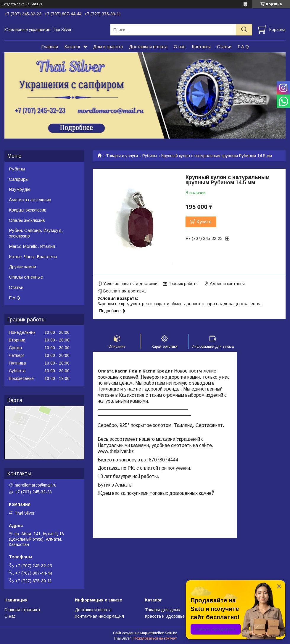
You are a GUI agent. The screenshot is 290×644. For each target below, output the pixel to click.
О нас (180, 47)
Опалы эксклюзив (27, 220)
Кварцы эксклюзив (28, 210)
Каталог (72, 47)
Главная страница (22, 610)
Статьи (224, 47)
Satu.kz (171, 633)
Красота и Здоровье (165, 616)
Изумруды (20, 189)
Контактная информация (99, 616)
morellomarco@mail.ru (36, 485)
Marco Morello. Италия (32, 246)
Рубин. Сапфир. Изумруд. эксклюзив (36, 233)
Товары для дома (163, 610)
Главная (50, 47)
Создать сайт (13, 4)
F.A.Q (243, 47)
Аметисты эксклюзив (30, 200)
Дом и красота (108, 47)
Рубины (150, 156)
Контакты (201, 47)
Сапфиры (19, 179)
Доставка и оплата (148, 47)
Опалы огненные (26, 277)
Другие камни (22, 267)
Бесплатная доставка (124, 291)
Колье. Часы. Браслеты (33, 257)
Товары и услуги (122, 156)
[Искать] (244, 30)
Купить (204, 222)
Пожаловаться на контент (155, 638)
